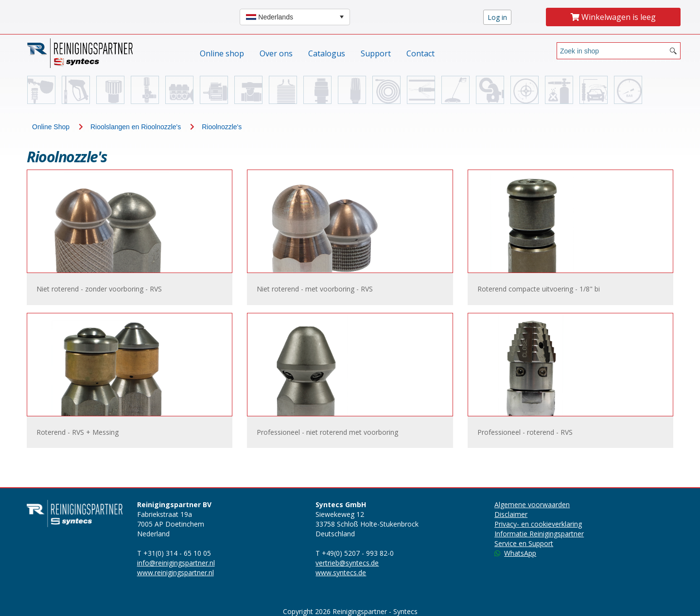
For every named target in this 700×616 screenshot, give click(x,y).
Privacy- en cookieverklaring (538, 524)
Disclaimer (511, 514)
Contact (420, 53)
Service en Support (524, 543)
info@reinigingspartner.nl (176, 563)
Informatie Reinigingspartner (539, 534)
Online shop (222, 53)
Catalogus (327, 53)
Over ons (276, 53)
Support (376, 53)
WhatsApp (515, 553)
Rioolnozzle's (222, 127)
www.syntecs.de (341, 573)
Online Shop (51, 127)
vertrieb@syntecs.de (347, 563)
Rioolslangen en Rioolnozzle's (136, 127)
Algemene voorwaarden (532, 505)
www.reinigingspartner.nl (175, 573)
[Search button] (673, 51)
